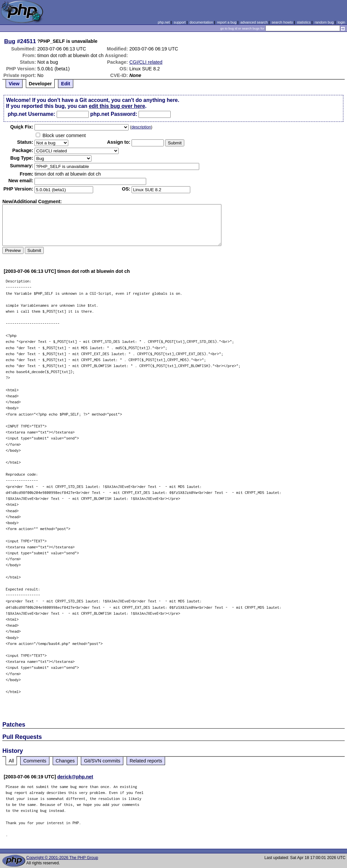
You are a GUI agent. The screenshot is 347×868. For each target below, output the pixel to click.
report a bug (227, 22)
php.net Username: (31, 114)
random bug (324, 22)
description (141, 127)
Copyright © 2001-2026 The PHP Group (62, 858)
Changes (65, 761)
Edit (65, 84)
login (342, 22)
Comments (35, 761)
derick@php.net (75, 777)
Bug (10, 41)
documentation (201, 22)
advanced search (254, 22)
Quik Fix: (22, 127)
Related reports (146, 761)
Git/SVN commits (102, 761)
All (11, 761)
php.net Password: (114, 114)
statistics (304, 22)
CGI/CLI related (146, 62)
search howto (282, 22)
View (14, 84)
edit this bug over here (117, 106)
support (180, 22)
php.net (164, 22)
